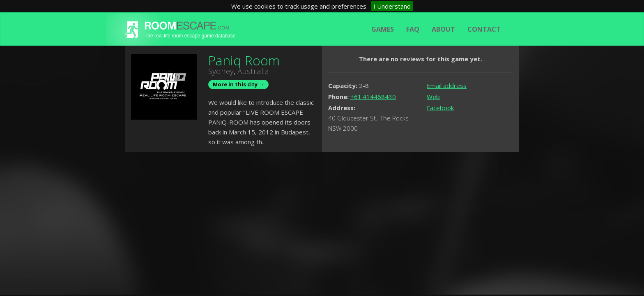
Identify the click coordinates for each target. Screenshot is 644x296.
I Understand (392, 6)
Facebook (440, 108)
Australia (253, 71)
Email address (447, 86)
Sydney (221, 71)
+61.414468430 (373, 97)
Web (433, 97)
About (443, 29)
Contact (484, 29)
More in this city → (238, 84)
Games (383, 29)
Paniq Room (244, 60)
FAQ (413, 29)
